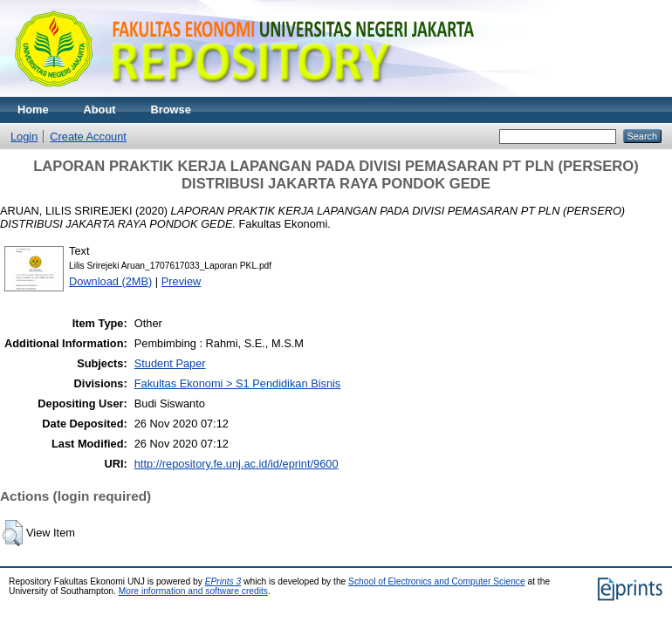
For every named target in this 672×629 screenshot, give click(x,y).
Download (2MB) (110, 281)
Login (24, 137)
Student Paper (170, 363)
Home (33, 109)
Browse (171, 109)
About (100, 109)
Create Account (88, 137)
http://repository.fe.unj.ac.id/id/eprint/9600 (237, 464)
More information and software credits (193, 591)
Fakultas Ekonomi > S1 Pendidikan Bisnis (238, 383)
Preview (182, 281)
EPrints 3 (223, 581)
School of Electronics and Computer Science (437, 581)
